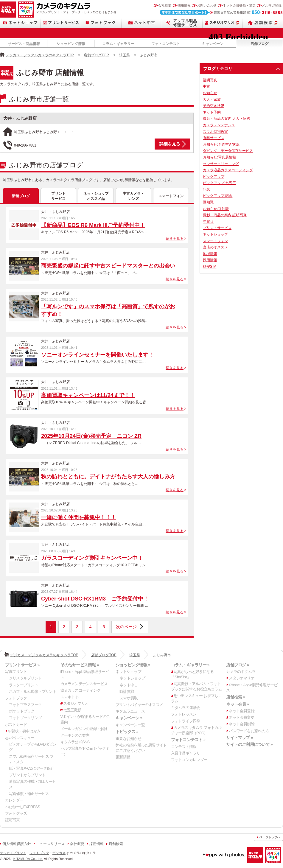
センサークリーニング (221, 164)
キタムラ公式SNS (75, 742)
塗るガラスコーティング (80, 690)
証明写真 (210, 80)
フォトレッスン (184, 714)
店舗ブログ (259, 44)
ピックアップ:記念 (218, 196)
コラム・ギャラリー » (190, 665)
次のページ (126, 627)
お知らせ (210, 93)
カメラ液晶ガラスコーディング (228, 170)
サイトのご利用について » (249, 744)
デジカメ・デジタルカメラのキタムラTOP (40, 55)
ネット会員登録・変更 (239, 5)
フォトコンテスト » (188, 740)
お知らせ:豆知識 (216, 209)
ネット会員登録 (242, 711)
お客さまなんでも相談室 (221, 12)
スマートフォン (171, 196)
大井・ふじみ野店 (20, 118)
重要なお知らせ (128, 739)
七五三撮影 (72, 710)
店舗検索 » (235, 697)
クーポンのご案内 (75, 735)
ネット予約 (212, 112)
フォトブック (101, 23)
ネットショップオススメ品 (96, 196)
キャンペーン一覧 (130, 725)
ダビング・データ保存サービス (228, 151)
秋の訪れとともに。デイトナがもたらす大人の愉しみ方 (108, 477)
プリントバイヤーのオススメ (139, 705)
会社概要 (165, 5)
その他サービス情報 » (80, 665)
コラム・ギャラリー (118, 44)
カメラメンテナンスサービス (84, 684)
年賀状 (208, 222)
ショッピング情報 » (133, 665)
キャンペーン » (129, 718)
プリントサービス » (22, 665)
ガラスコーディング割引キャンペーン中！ (92, 558)
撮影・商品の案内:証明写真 (225, 215)
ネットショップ (20, 23)
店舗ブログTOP (96, 55)
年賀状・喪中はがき (24, 731)
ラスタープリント (24, 685)
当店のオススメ (215, 247)
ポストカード (16, 725)
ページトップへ (270, 837)
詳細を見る (170, 144)
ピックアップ (214, 177)
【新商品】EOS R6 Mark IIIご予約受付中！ (93, 225)
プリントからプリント (27, 775)
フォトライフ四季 (186, 721)
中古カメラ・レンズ (133, 196)
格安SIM (210, 267)
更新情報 (123, 757)
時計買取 (127, 692)
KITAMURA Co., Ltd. (28, 859)
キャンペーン (213, 44)
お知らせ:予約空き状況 (221, 144)
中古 (206, 86)
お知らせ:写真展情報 (219, 157)
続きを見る (175, 239)
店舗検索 (263, 23)
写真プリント (16, 672)
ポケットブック (22, 711)
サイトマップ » (239, 738)
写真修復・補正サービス (29, 794)
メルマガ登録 (272, 5)
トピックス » (127, 732)
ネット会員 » (237, 704)
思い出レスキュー (20, 738)
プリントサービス (61, 23)
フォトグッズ (16, 813)
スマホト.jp (69, 697)
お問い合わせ (207, 5)
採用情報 (184, 5)
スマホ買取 (129, 698)
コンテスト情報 (184, 747)
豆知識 (208, 202)
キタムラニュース (130, 711)
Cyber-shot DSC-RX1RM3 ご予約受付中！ (95, 599)
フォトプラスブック (25, 705)
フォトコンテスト (166, 44)
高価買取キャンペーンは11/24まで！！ (88, 395)
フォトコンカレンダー (189, 760)
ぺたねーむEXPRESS (22, 807)
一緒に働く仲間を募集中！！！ (79, 517)
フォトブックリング (25, 718)
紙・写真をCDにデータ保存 (32, 768)
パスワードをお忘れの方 (249, 731)
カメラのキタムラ (8, 10)
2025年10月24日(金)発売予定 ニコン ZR (91, 436)
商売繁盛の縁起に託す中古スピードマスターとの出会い (108, 266)
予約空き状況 (214, 106)
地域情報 (210, 254)
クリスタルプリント (25, 678)
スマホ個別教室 (215, 132)
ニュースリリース (50, 844)
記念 (206, 189)
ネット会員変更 (242, 717)
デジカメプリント (13, 853)
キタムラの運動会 (186, 708)
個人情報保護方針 (17, 844)
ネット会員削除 (242, 724)
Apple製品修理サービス (182, 23)
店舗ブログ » (237, 665)
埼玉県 (125, 55)
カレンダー (14, 800)
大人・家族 (212, 99)
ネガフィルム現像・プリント (33, 692)
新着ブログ (21, 196)
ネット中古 (142, 23)
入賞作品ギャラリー (187, 753)
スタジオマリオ (26, 10)
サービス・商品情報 (24, 44)
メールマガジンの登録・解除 (84, 729)
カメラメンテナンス (219, 125)
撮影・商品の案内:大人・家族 (227, 119)
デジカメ (59, 853)
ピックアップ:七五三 (219, 183)
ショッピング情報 (71, 44)
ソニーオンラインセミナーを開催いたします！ (97, 355)
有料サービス (214, 138)
